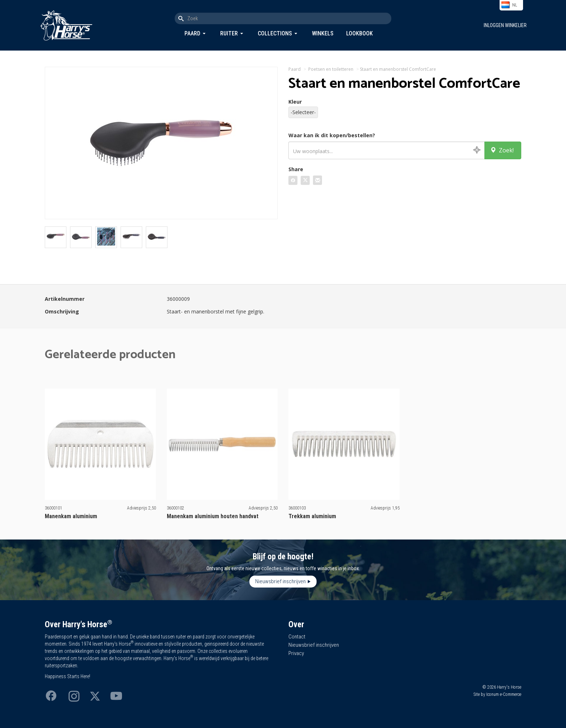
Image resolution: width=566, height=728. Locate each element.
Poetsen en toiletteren (331, 69)
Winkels (323, 33)
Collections (275, 33)
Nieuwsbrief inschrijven (280, 581)
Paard (192, 33)
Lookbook (360, 33)
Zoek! (502, 150)
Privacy (296, 653)
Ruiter (229, 33)
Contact (297, 637)
